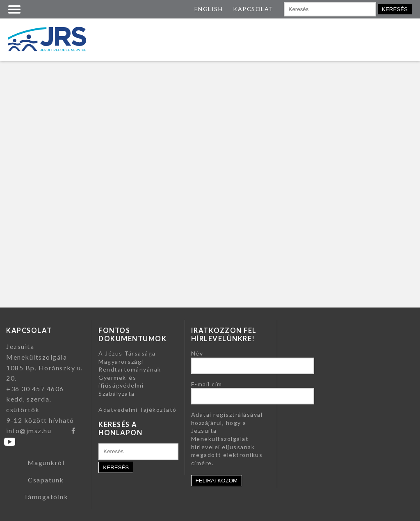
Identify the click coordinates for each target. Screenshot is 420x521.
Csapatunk (46, 480)
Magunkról (46, 462)
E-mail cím (207, 384)
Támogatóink (46, 497)
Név (197, 353)
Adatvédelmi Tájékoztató (138, 410)
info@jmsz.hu (29, 430)
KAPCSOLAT (253, 9)
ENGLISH (209, 9)
